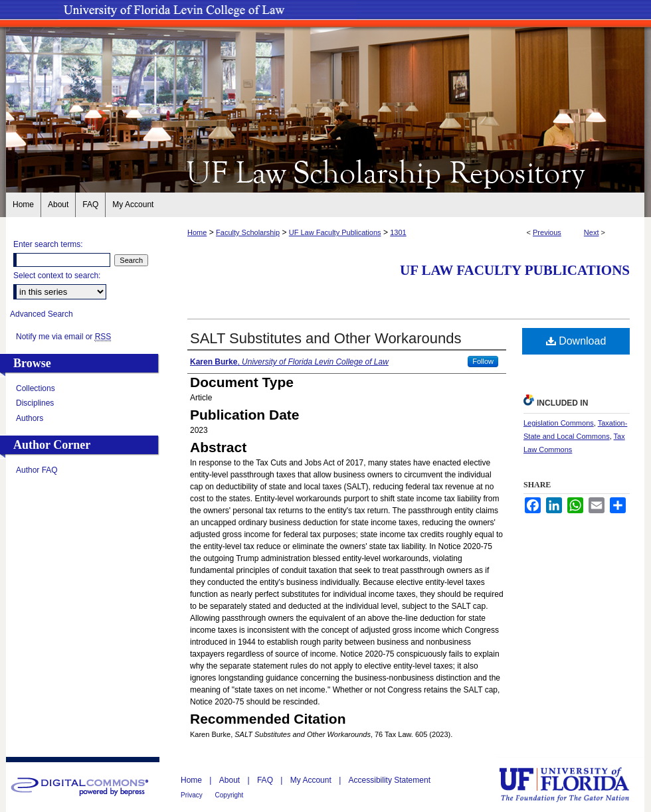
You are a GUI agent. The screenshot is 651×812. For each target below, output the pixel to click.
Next (592, 232)
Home (197, 232)
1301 (398, 232)
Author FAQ (37, 470)
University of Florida (574, 784)
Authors (30, 418)
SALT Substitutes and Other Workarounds (325, 338)
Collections (36, 388)
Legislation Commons (559, 423)
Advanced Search (42, 314)
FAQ (266, 780)
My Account (312, 780)
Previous (547, 232)
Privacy (193, 795)
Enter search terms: (48, 244)
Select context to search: (57, 276)
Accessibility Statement (390, 780)
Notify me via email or (63, 337)
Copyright (230, 795)
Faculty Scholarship (248, 232)
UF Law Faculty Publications (335, 232)
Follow (483, 361)
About (231, 780)
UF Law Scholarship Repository (325, 171)
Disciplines (35, 403)
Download (576, 341)
